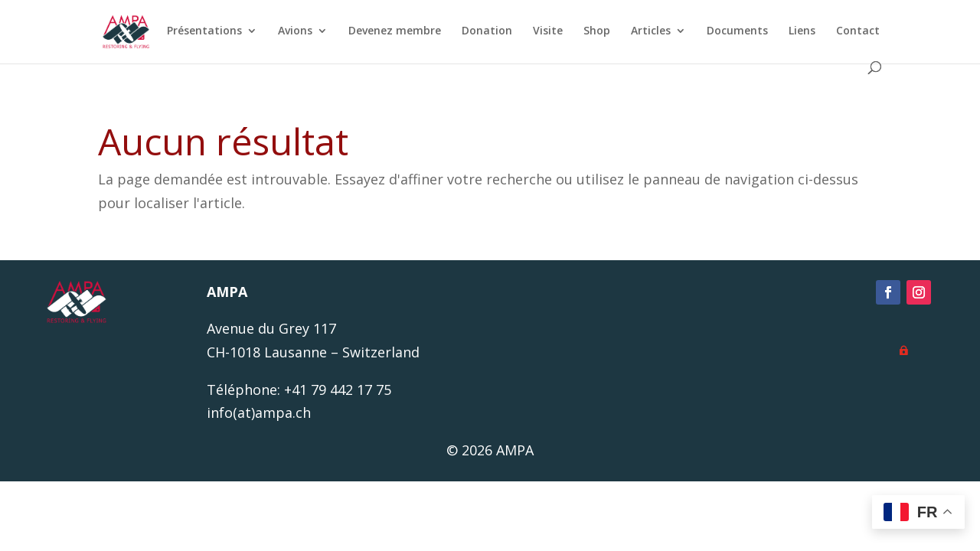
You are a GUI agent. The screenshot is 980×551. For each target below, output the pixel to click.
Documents (733, 31)
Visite (544, 31)
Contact (854, 31)
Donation (483, 31)
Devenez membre (391, 31)
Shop (593, 31)
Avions (291, 31)
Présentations (201, 31)
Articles (647, 31)
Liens (798, 31)
